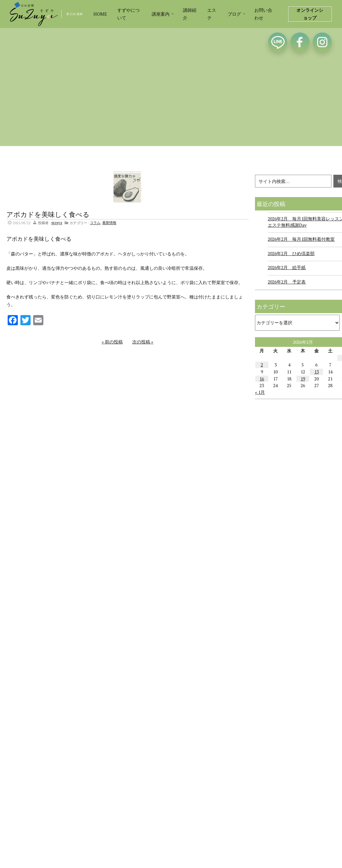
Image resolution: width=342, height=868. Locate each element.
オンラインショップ (310, 14)
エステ (212, 14)
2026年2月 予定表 (287, 282)
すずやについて (128, 14)
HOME (100, 14)
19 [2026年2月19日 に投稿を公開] (303, 379)
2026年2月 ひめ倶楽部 (291, 253)
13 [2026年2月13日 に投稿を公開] (317, 372)
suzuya (57, 223)
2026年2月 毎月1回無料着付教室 (301, 239)
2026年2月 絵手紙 (287, 267)
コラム (95, 223)
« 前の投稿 (112, 342)
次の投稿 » (143, 342)
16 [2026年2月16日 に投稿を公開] (262, 379)
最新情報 (109, 223)
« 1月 (260, 392)
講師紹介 (190, 14)
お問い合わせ (263, 14)
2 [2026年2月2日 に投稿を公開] (262, 365)
